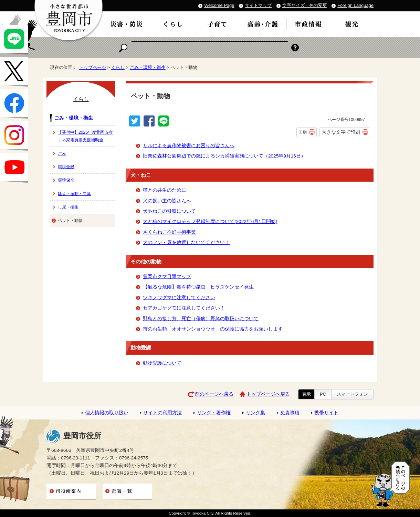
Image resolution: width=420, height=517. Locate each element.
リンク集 (255, 413)
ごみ (62, 153)
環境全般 (66, 167)
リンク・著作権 (214, 413)
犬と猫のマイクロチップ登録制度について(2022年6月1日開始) (210, 221)
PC (323, 394)
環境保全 (66, 180)
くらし (118, 67)
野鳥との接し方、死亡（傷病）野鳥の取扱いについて (201, 319)
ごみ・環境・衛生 (148, 67)
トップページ (93, 67)
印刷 (303, 132)
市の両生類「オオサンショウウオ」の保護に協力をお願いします (213, 329)
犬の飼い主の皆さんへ (167, 201)
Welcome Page (219, 5)
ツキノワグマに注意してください (179, 298)
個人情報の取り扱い (107, 413)
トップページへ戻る (268, 394)
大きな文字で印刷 (341, 132)
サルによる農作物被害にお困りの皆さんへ (189, 146)
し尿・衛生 (68, 207)
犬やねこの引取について (169, 211)
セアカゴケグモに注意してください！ (184, 308)
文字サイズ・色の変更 (305, 5)
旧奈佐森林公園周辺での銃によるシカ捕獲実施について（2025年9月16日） (224, 156)
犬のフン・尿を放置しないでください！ (186, 242)
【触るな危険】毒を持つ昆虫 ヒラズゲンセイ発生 (198, 287)
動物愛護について (162, 363)
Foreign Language (355, 5)
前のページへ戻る (214, 394)
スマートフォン (352, 394)
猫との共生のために (165, 190)
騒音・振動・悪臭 (74, 194)
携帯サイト (326, 413)
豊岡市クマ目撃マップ (167, 277)
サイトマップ (258, 5)
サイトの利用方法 (162, 413)
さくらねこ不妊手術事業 (169, 232)
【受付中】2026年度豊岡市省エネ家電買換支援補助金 (85, 136)
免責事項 (290, 413)
